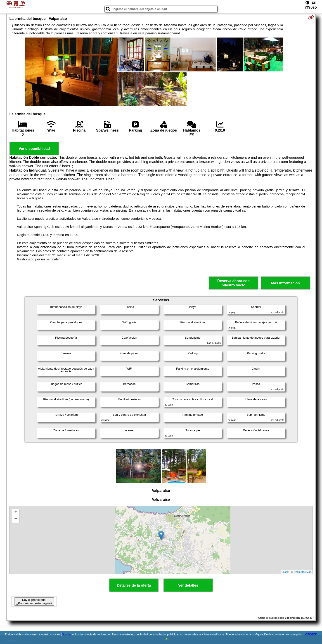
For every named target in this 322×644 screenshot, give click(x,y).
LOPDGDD (310, 635)
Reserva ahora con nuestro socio (233, 283)
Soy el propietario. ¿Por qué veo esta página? (34, 602)
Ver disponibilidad (34, 149)
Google (66, 635)
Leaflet (285, 572)
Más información (285, 283)
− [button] (16, 519)
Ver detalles (188, 585)
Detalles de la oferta (134, 585)
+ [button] (16, 512)
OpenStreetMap (303, 572)
